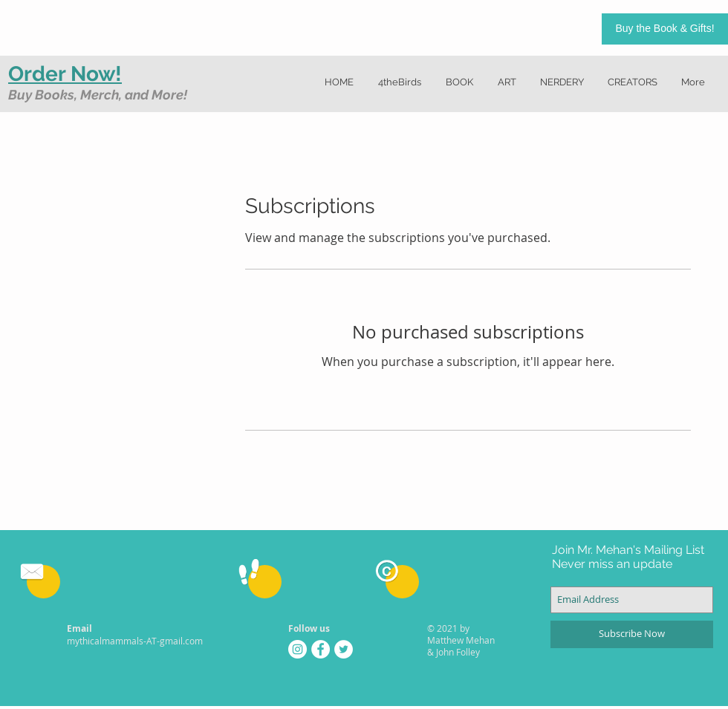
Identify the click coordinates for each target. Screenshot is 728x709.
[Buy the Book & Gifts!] (665, 29)
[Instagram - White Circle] (298, 649)
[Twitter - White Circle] (344, 649)
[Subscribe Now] (632, 634)
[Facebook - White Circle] (321, 649)
